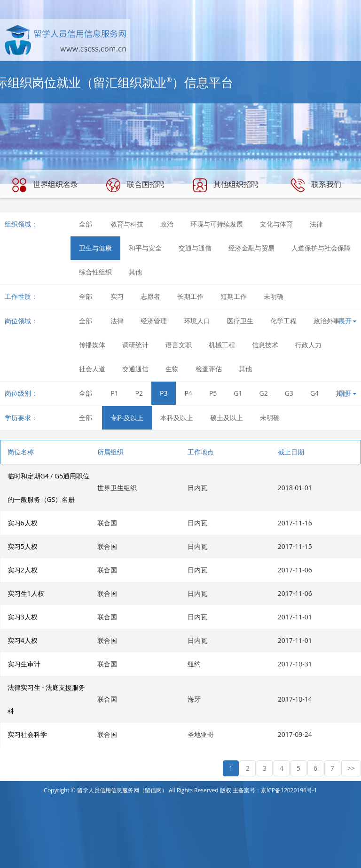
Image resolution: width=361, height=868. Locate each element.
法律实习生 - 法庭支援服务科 (47, 699)
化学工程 (283, 321)
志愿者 (150, 296)
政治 (167, 224)
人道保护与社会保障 (321, 248)
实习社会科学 (27, 734)
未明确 (274, 296)
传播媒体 (92, 345)
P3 (164, 393)
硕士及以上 (227, 418)
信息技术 (265, 345)
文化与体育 (276, 224)
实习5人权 (23, 546)
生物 (172, 369)
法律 (316, 224)
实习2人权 (23, 570)
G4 (314, 393)
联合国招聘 (135, 185)
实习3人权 (23, 617)
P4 (188, 393)
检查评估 (209, 369)
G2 (264, 393)
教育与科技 (127, 224)
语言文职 (179, 345)
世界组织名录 (45, 185)
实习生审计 (24, 664)
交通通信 (135, 369)
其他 (135, 272)
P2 (139, 393)
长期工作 (190, 296)
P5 (213, 393)
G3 (289, 393)
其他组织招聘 (226, 185)
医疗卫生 (240, 321)
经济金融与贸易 (251, 248)
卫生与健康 (95, 248)
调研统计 (135, 345)
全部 (86, 224)
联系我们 (316, 185)
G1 (238, 393)
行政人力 (308, 345)
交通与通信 (195, 248)
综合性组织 (95, 272)
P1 (114, 393)
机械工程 (222, 345)
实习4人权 (23, 640)
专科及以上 (127, 418)
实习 (117, 296)
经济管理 (154, 321)
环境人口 (197, 321)
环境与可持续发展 (217, 224)
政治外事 (327, 321)
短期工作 (234, 296)
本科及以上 (177, 418)
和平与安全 (145, 248)
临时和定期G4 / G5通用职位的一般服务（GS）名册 (49, 488)
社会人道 (92, 369)
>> (351, 768)
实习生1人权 (26, 593)
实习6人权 (23, 523)
